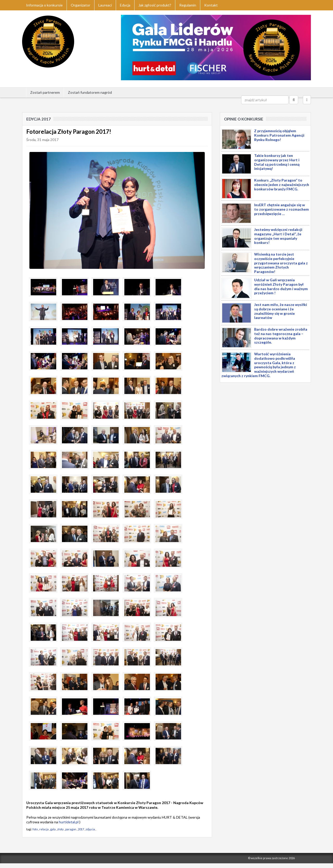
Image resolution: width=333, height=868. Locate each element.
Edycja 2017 (39, 119)
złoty (60, 829)
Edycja (125, 5)
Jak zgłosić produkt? (155, 5)
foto (35, 829)
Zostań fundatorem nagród (90, 92)
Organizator (81, 5)
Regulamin (188, 5)
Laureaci (105, 5)
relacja (44, 829)
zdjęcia (90, 829)
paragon (71, 829)
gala (53, 829)
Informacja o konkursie (44, 5)
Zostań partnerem (45, 92)
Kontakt (211, 5)
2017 (81, 829)
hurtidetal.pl (69, 822)
